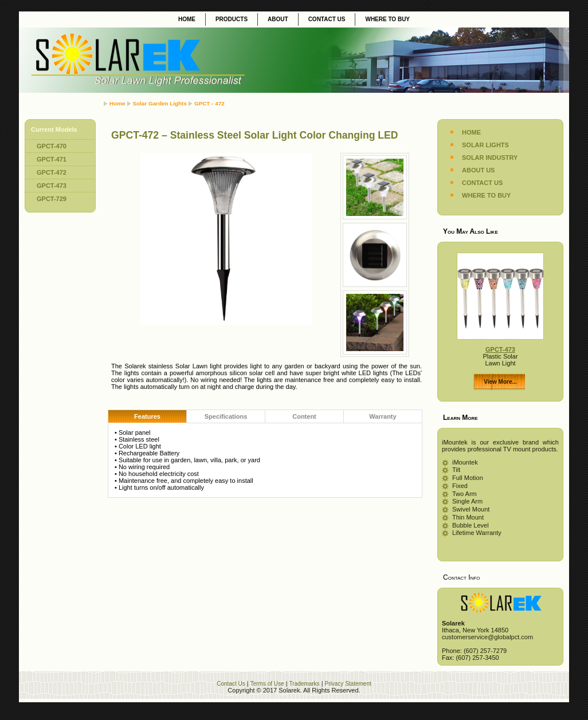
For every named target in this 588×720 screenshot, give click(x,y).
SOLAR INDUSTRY (490, 158)
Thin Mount (468, 517)
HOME (471, 132)
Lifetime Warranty (477, 533)
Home (117, 103)
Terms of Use (267, 684)
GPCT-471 (52, 159)
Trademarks (305, 684)
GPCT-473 (52, 186)
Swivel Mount (471, 509)
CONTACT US (482, 183)
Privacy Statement (348, 684)
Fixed (460, 486)
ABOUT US (478, 170)
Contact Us (231, 684)
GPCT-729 (52, 199)
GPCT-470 (52, 146)
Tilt (456, 470)
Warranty (383, 416)
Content (304, 416)
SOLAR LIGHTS (485, 145)
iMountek (465, 462)
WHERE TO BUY (486, 195)
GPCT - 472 (209, 103)
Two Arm (464, 494)
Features (147, 416)
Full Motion (468, 478)
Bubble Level (471, 525)
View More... (500, 382)
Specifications (226, 416)
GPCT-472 (52, 172)
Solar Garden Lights (160, 103)
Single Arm (467, 501)
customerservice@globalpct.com (487, 637)
